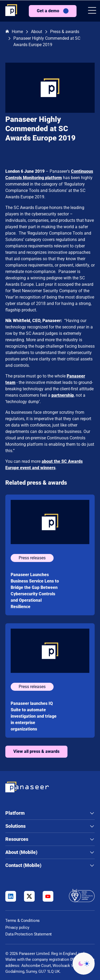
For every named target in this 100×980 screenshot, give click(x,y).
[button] (92, 11)
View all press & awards (36, 751)
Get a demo (48, 11)
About (37, 32)
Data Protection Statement (29, 934)
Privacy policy (17, 927)
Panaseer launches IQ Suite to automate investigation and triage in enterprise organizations (34, 716)
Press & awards (65, 32)
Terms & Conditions (23, 921)
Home (14, 32)
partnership (63, 395)
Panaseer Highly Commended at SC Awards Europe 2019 (47, 41)
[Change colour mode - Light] (84, 964)
